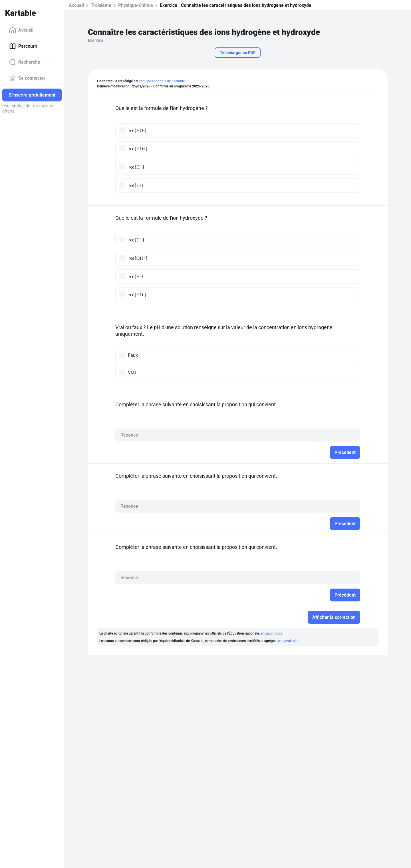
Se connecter (27, 78)
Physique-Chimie (136, 5)
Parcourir (23, 46)
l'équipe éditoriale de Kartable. (162, 81)
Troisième (101, 5)
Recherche (25, 62)
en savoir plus (271, 633)
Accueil (21, 30)
